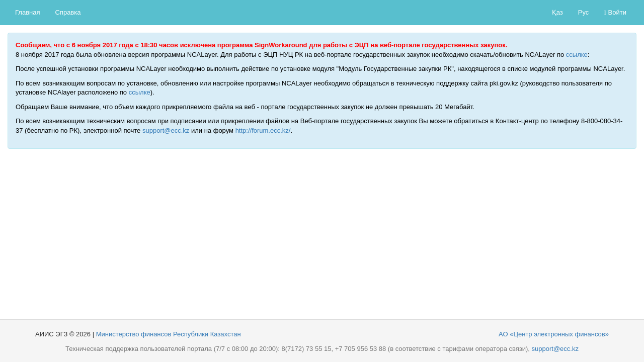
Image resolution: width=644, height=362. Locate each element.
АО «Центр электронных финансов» (554, 334)
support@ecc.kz (166, 130)
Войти (615, 12)
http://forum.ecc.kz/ (263, 130)
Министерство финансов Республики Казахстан (169, 334)
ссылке (577, 55)
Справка (68, 12)
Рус (584, 12)
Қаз (557, 12)
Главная (27, 12)
